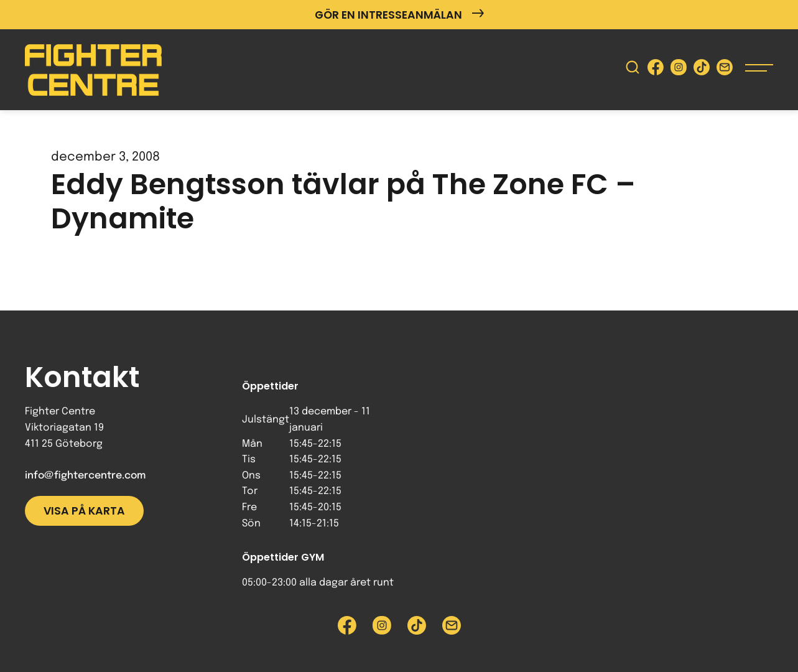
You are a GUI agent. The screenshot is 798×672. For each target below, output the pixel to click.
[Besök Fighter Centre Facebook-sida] (656, 70)
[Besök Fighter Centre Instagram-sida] (679, 70)
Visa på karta (84, 511)
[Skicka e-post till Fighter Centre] (725, 70)
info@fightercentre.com (85, 476)
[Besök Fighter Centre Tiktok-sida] (702, 70)
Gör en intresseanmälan (399, 15)
